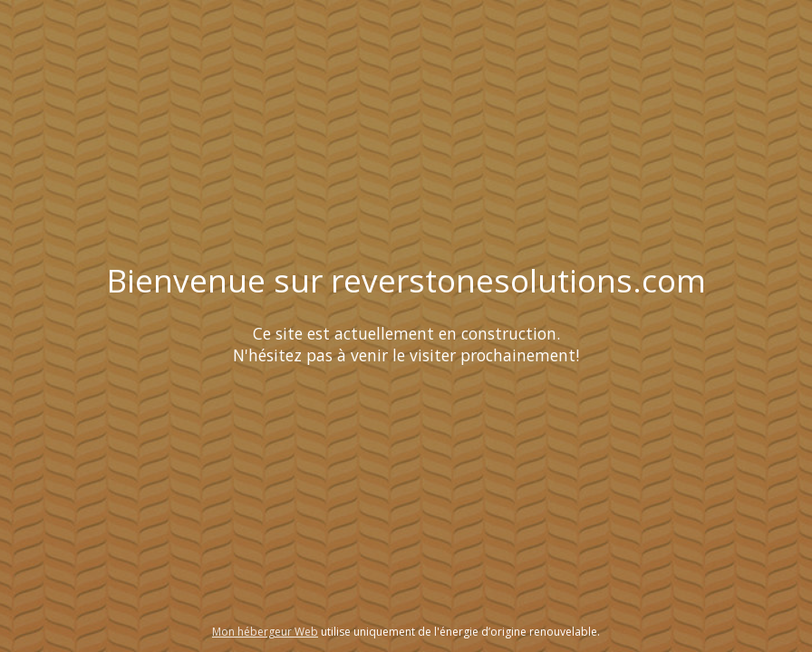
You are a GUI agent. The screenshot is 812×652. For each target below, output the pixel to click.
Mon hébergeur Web (265, 632)
